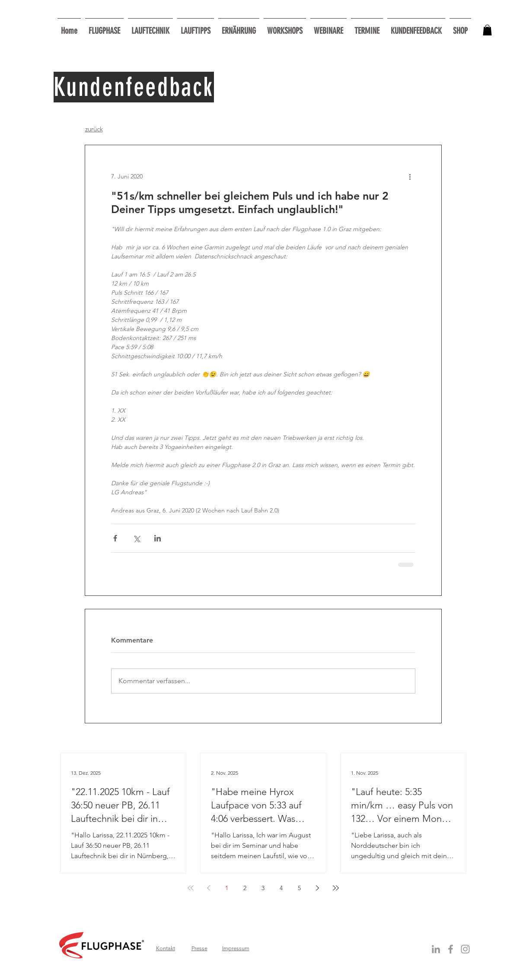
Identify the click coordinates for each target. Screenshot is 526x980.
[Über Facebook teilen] (115, 538)
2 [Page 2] (245, 888)
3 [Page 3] (263, 888)
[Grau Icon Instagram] (465, 949)
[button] (285, 27)
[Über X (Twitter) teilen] (136, 538)
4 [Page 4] (281, 888)
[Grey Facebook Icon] (451, 949)
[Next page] (318, 888)
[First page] (191, 888)
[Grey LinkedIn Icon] (436, 949)
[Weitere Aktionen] (410, 176)
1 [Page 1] (227, 888)
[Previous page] (209, 888)
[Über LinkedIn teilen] (158, 538)
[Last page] (336, 888)
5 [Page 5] (299, 888)
